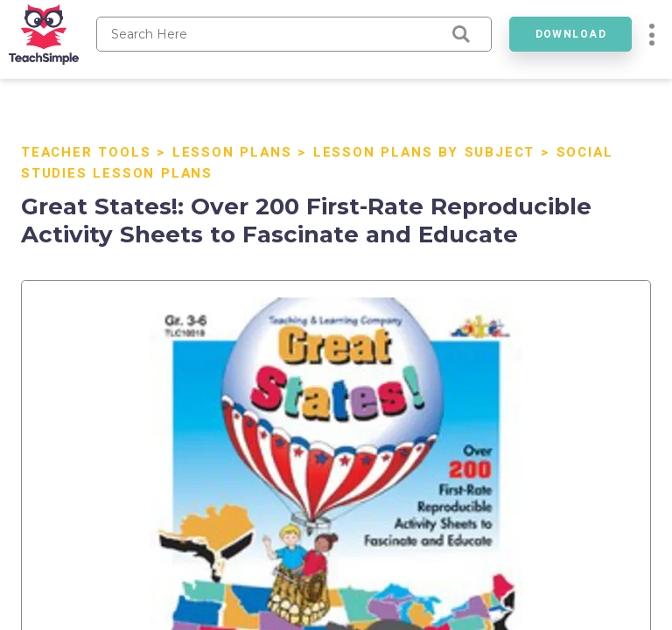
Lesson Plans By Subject (424, 152)
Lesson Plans (232, 152)
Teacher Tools (86, 152)
